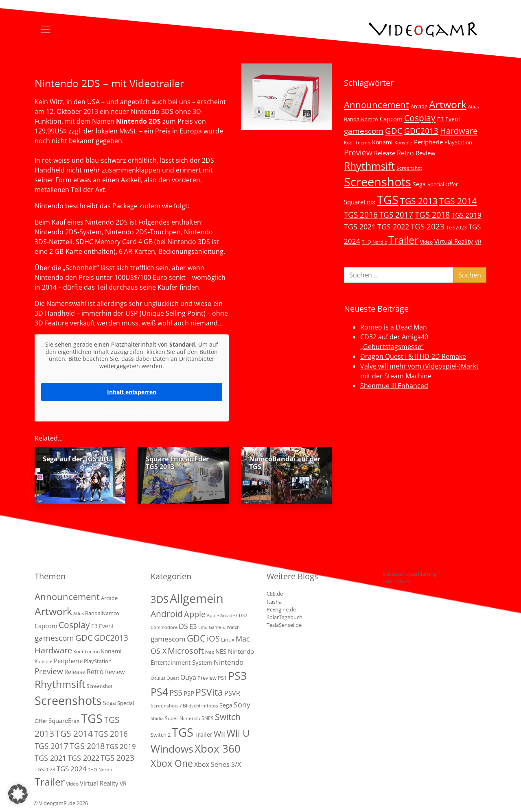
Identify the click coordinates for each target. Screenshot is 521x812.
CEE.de (275, 594)
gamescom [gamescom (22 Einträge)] (364, 131)
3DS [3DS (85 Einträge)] (160, 599)
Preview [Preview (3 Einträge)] (207, 678)
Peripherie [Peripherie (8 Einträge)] (428, 142)
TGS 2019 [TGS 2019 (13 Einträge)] (466, 215)
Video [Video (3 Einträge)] (426, 242)
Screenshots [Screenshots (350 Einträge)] (378, 182)
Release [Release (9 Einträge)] (385, 153)
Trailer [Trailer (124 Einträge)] (403, 240)
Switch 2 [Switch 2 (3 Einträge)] (161, 735)
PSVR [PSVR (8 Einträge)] (232, 693)
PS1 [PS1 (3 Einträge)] (222, 678)
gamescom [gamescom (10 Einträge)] (168, 639)
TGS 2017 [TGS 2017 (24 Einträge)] (396, 215)
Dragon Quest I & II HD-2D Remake (413, 356)
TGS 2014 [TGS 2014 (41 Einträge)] (458, 201)
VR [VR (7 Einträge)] (478, 241)
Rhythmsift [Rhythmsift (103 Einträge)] (369, 166)
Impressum (396, 581)
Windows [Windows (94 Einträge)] (172, 749)
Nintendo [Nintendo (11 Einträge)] (229, 662)
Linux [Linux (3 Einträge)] (228, 640)
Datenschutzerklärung (409, 574)
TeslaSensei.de (284, 625)
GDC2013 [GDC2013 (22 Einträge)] (421, 131)
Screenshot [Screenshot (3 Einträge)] (409, 168)
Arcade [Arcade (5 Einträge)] (419, 106)
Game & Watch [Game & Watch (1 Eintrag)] (224, 627)
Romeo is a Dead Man (394, 327)
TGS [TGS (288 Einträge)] (183, 732)
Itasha (274, 602)
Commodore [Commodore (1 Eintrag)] (164, 627)
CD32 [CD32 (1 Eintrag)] (242, 616)
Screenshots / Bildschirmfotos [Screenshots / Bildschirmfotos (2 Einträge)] (184, 706)
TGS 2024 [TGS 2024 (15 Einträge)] (72, 769)
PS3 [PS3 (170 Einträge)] (237, 676)
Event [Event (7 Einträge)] (453, 119)
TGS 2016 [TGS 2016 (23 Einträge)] (361, 215)
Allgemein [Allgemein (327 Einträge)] (197, 598)
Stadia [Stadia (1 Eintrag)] (157, 718)
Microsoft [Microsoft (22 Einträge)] (186, 651)
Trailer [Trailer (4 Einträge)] (204, 735)
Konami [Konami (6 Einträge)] (382, 142)
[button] (18, 794)
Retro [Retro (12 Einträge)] (405, 153)
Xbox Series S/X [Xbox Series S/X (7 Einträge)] (218, 764)
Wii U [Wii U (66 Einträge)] (238, 733)
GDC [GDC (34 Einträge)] (394, 131)
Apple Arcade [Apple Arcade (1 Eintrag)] (221, 616)
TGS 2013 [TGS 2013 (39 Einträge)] (419, 201)
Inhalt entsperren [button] (132, 392)
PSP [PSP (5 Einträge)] (189, 693)
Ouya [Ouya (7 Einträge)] (188, 677)
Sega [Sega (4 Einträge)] (226, 705)
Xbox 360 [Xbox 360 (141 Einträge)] (218, 749)
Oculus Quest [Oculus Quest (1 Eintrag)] (165, 678)
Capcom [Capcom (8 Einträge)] (391, 119)
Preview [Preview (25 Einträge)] (358, 153)
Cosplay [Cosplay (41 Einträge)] (420, 118)
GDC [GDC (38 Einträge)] (196, 638)
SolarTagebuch (285, 617)
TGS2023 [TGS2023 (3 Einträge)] (456, 227)
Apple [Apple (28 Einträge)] (195, 614)
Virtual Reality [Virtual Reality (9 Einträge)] (454, 241)
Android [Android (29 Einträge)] (167, 614)
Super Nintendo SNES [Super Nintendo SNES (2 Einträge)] (189, 718)
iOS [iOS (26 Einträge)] (213, 638)
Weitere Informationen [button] (131, 411)
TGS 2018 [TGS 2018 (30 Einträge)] (432, 215)
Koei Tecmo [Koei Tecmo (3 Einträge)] (357, 142)
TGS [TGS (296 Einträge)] (388, 200)
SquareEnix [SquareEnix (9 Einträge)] (360, 202)
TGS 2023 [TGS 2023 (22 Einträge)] (428, 226)
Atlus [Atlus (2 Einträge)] (473, 107)
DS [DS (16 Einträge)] (183, 626)
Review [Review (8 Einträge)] (426, 153)
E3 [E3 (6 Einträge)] (440, 119)
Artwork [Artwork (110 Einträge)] (448, 104)
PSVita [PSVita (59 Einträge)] (209, 692)
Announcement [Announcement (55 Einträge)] (377, 105)
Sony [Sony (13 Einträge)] (242, 705)
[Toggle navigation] (46, 29)
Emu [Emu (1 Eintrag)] (203, 627)
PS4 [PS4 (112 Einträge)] (159, 692)
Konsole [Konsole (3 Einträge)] (403, 142)
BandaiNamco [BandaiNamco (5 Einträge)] (361, 119)
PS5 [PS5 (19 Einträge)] (176, 693)
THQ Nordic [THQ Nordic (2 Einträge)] (374, 242)
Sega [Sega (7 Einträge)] (419, 184)
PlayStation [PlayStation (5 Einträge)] (458, 142)
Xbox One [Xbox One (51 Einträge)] (172, 763)
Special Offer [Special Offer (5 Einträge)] (443, 184)
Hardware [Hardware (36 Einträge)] (459, 131)
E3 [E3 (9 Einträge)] (193, 626)
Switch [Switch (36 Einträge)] (228, 717)
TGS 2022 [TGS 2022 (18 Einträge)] (393, 227)
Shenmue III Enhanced (394, 386)
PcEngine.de (281, 609)
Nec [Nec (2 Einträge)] (210, 652)
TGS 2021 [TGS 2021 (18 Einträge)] (360, 227)
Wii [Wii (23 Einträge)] (219, 734)
